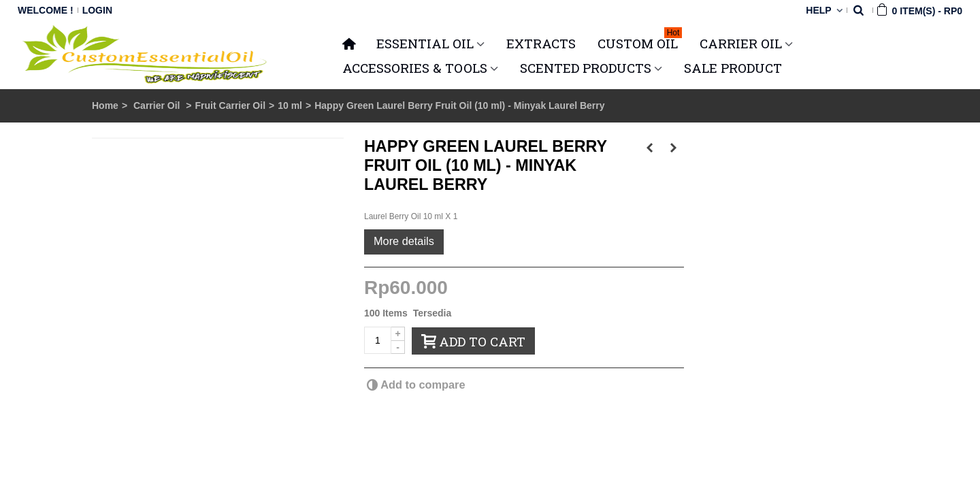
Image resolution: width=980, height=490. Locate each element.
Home (105, 105)
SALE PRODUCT (733, 68)
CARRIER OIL (741, 43)
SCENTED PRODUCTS (586, 68)
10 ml (290, 105)
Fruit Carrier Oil (230, 105)
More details (404, 241)
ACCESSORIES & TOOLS (415, 68)
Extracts (541, 43)
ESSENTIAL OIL (425, 43)
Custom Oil (640, 42)
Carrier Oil (158, 105)
